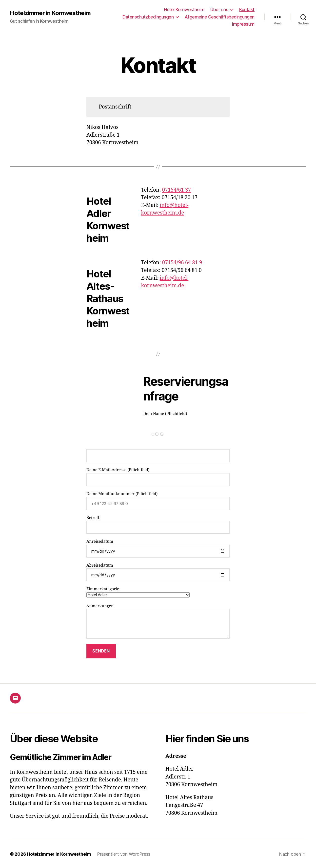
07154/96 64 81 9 (182, 263)
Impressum (243, 24)
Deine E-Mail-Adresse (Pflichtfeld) (158, 477)
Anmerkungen (158, 621)
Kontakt (247, 9)
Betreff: (158, 525)
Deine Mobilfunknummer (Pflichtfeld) (158, 501)
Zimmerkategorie (138, 592)
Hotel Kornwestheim (184, 9)
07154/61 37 (177, 190)
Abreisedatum (158, 572)
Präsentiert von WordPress (124, 854)
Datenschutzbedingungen (148, 17)
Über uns (219, 9)
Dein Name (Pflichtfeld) (158, 437)
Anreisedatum (158, 548)
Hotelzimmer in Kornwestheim (50, 13)
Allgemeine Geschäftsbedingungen (220, 17)
